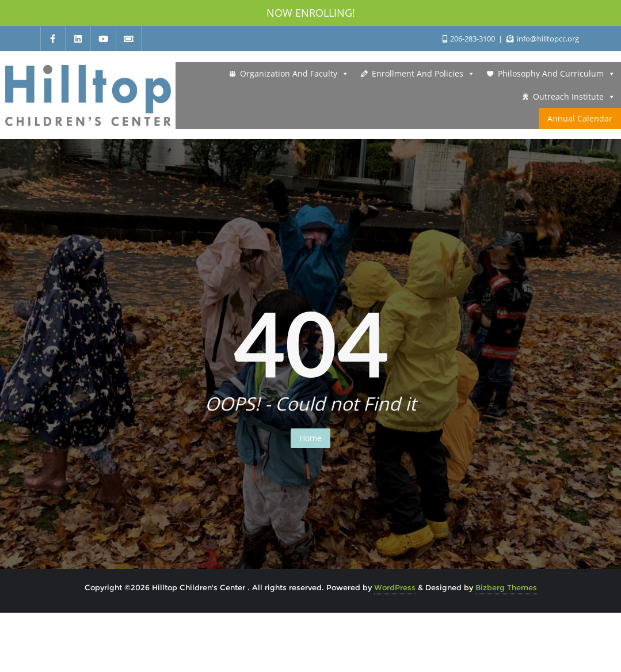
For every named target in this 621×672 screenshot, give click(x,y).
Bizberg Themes (506, 587)
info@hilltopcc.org (543, 39)
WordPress (395, 587)
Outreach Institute (574, 97)
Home (310, 438)
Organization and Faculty (294, 74)
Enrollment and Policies (423, 74)
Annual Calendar (580, 118)
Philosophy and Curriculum (557, 74)
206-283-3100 (470, 39)
